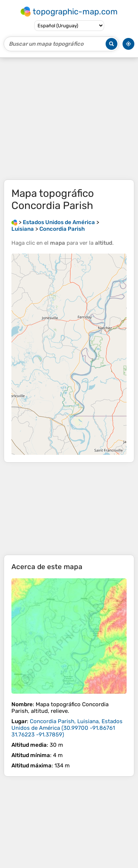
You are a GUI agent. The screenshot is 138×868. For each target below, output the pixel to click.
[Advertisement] (69, 119)
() (67, 728)
